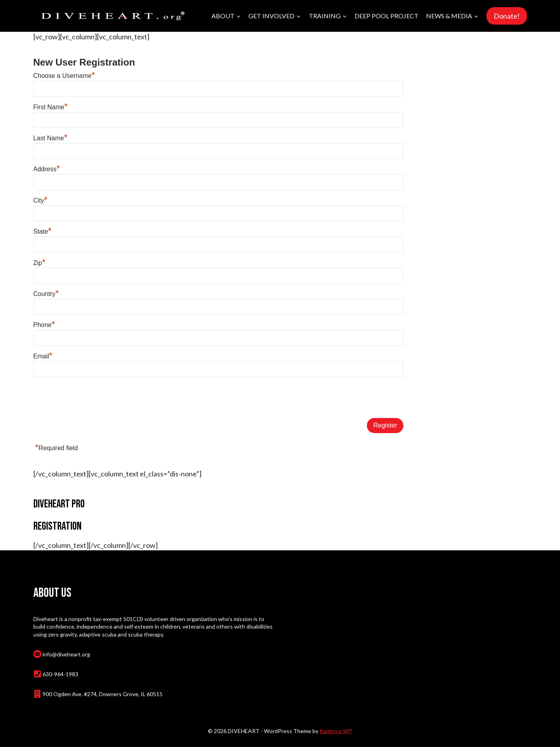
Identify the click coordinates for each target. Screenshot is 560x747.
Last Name (50, 138)
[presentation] (94, 398)
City (41, 200)
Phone (44, 325)
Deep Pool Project (387, 16)
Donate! (507, 16)
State (43, 231)
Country (46, 294)
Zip (40, 263)
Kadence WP (336, 731)
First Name (51, 107)
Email (43, 356)
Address (47, 169)
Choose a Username (64, 76)
